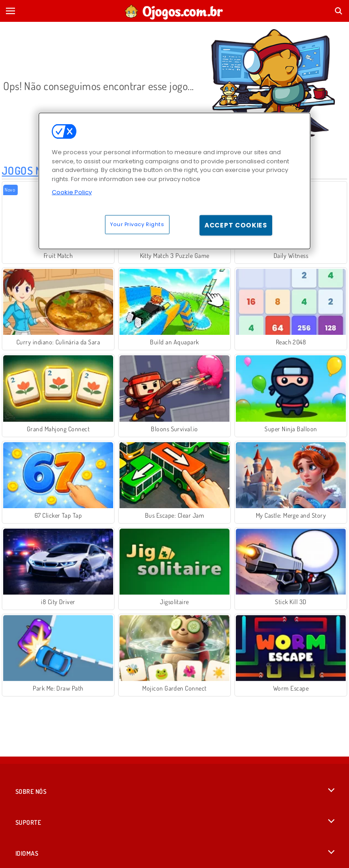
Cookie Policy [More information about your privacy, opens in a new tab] (72, 192)
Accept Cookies (236, 225)
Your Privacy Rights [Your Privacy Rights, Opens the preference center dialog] (137, 224)
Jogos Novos (34, 170)
